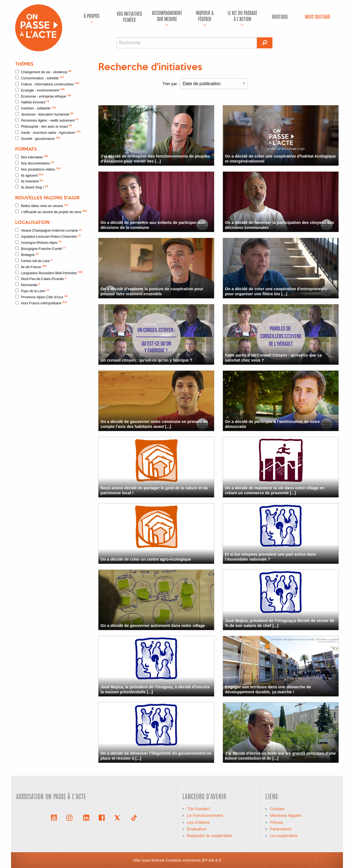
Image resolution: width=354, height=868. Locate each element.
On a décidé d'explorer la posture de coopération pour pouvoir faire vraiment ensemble (152, 291)
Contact (277, 809)
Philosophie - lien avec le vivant (44, 126)
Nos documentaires (35, 163)
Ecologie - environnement (40, 90)
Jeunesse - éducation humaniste (44, 114)
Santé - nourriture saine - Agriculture (48, 132)
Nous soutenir (318, 16)
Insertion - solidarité (36, 108)
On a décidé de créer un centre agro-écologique (146, 559)
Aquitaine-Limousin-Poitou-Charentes (48, 236)
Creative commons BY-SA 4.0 (193, 860)
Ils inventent (29, 181)
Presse (276, 822)
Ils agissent (29, 175)
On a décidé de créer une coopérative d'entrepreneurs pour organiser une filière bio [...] (276, 291)
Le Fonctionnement (205, 815)
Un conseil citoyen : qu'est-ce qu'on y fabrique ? (146, 360)
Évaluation (197, 829)
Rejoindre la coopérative (210, 836)
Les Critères (198, 822)
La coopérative (284, 836)
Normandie (28, 285)
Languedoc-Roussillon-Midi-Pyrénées (49, 273)
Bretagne (27, 254)
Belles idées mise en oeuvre (42, 206)
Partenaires (281, 829)
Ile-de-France (31, 267)
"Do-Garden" (199, 809)
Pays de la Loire (32, 291)
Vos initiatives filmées (129, 16)
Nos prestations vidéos (38, 169)
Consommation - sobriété (40, 78)
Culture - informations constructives (47, 84)
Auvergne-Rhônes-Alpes (38, 242)
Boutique (280, 16)
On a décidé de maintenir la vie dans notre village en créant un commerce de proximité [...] (274, 490)
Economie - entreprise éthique (43, 96)
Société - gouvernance (38, 138)
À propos (92, 16)
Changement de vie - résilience (43, 72)
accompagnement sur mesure (167, 16)
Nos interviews (32, 157)
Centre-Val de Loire (34, 261)
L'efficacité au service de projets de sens (51, 212)
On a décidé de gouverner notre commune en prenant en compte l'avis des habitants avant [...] (154, 424)
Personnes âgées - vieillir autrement (47, 120)
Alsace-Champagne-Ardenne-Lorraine (49, 230)
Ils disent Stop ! (32, 187)
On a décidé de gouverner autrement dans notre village (153, 626)
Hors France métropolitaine (41, 303)
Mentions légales (286, 815)
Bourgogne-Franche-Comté (41, 248)
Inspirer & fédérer (205, 16)
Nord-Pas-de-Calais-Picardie (41, 279)
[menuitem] (92, 17)
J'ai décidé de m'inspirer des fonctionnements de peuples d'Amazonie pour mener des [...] (155, 159)
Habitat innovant (32, 102)
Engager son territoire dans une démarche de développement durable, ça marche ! (268, 689)
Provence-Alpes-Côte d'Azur (41, 297)
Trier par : (205, 84)
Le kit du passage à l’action (242, 16)
